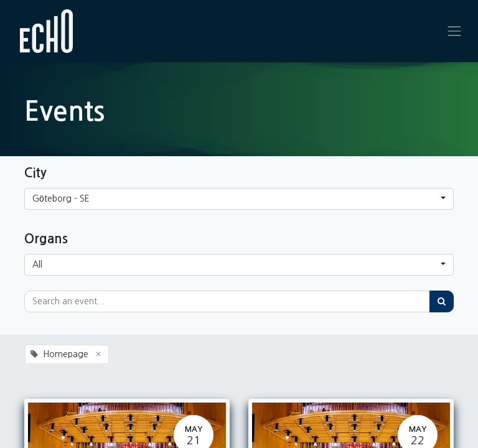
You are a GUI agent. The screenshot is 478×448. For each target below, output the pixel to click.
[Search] (442, 301)
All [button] (37, 264)
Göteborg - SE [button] (61, 198)
